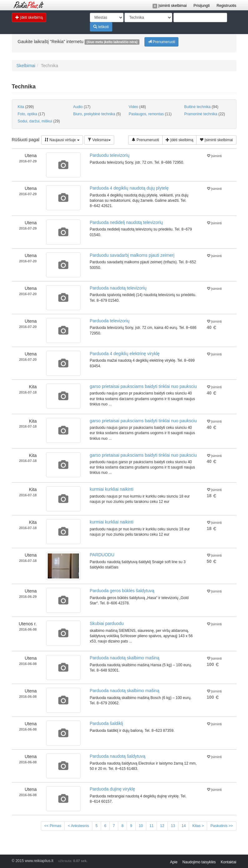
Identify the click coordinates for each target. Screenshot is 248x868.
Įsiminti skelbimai (170, 6)
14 (184, 826)
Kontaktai (228, 862)
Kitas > (198, 826)
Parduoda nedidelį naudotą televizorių (126, 222)
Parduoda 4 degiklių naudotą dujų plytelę (129, 188)
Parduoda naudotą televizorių (118, 288)
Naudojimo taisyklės (199, 862)
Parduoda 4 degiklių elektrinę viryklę (125, 354)
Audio (82, 107)
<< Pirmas (53, 826)
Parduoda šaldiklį (107, 723)
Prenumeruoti (161, 42)
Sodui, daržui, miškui (39, 121)
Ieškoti (101, 27)
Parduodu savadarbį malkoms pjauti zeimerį (132, 255)
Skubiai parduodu (107, 623)
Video (137, 107)
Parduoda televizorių (110, 321)
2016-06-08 (28, 629)
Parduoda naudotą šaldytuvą (118, 756)
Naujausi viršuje (62, 140)
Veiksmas (99, 140)
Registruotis (226, 6)
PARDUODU (102, 555)
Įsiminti (214, 155)
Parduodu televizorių (110, 155)
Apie (174, 862)
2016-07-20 (28, 261)
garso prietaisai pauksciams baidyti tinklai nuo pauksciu (143, 386)
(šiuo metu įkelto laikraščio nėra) (112, 42)
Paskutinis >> (221, 826)
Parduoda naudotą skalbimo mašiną (125, 658)
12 (162, 826)
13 (173, 826)
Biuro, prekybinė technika (97, 114)
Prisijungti (202, 6)
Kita (26, 107)
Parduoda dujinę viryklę (113, 789)
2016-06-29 (28, 597)
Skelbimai (26, 66)
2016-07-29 (28, 161)
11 (151, 826)
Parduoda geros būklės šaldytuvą (122, 591)
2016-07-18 (28, 392)
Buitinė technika (201, 107)
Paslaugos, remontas (150, 114)
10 (141, 826)
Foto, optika (31, 114)
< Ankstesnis (78, 826)
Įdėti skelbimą (29, 17)
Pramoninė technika (205, 114)
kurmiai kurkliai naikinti (112, 489)
